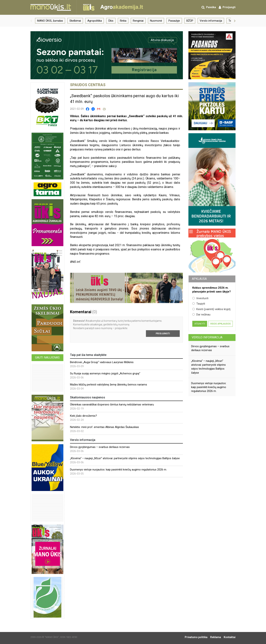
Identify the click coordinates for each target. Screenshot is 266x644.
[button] (31, 21)
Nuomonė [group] (156, 21)
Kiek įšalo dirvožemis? (83, 416)
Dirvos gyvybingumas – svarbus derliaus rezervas (100, 447)
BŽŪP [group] (190, 21)
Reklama (216, 637)
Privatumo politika (196, 637)
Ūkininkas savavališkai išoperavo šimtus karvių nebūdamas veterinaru (112, 405)
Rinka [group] (123, 21)
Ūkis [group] (111, 21)
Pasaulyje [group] (174, 21)
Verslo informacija (207, 337)
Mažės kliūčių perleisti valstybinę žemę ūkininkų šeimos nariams (109, 385)
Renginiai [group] (138, 21)
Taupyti (199, 304)
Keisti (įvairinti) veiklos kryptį (211, 309)
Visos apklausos (220, 324)
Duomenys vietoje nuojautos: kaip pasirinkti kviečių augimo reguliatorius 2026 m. (118, 470)
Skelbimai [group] (75, 21)
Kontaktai (230, 637)
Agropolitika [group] (95, 21)
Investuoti (200, 298)
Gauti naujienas (47, 357)
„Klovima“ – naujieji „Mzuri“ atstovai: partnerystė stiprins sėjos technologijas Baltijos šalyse (125, 458)
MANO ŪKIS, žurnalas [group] (50, 21)
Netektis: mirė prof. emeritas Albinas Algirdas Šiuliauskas (104, 427)
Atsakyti (200, 324)
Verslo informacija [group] (211, 21)
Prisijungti (163, 334)
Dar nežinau (201, 315)
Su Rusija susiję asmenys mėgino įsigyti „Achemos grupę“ (105, 373)
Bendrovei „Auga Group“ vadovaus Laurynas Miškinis (102, 362)
